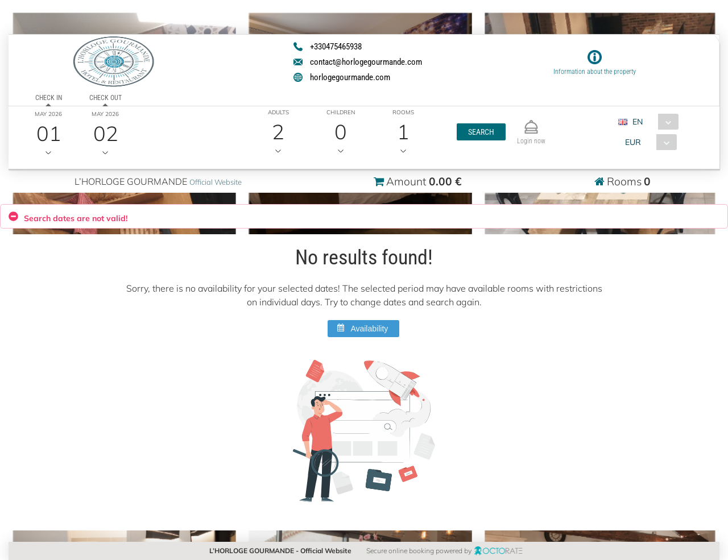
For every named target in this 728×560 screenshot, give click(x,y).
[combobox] (652, 122)
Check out (106, 98)
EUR (632, 142)
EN (637, 122)
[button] (481, 132)
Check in (49, 98)
